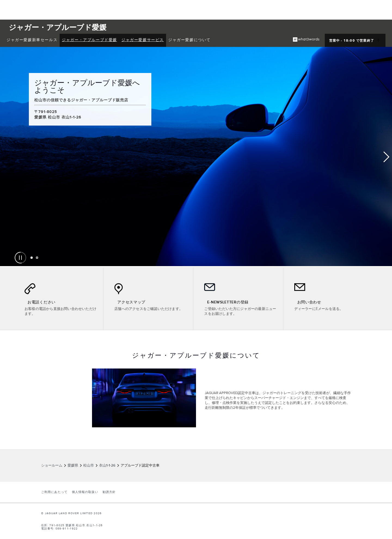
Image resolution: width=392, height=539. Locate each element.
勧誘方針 (109, 492)
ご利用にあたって (54, 492)
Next (387, 157)
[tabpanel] (196, 156)
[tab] (32, 258)
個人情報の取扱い (85, 492)
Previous (5, 157)
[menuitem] (32, 40)
